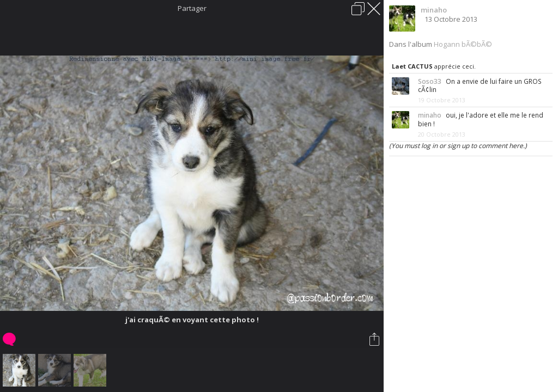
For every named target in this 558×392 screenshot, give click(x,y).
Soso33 (430, 81)
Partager (192, 8)
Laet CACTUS (412, 66)
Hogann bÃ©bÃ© (463, 44)
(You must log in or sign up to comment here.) (458, 146)
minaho (434, 10)
